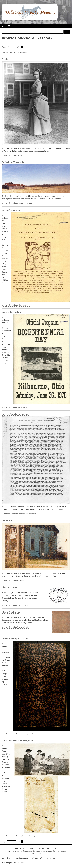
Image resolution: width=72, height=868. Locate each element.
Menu (6, 26)
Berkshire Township (13, 162)
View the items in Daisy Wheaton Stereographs (21, 836)
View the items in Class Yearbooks (16, 627)
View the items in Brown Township (16, 407)
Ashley (6, 59)
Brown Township (11, 312)
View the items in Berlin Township (16, 305)
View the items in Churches (13, 581)
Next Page (22, 47)
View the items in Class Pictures (15, 605)
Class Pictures (10, 587)
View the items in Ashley (12, 155)
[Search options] (65, 32)
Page (9, 47)
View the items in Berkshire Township (17, 203)
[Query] (36, 32)
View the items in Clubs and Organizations (19, 734)
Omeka (22, 863)
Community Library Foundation (36, 851)
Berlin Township (11, 210)
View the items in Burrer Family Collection (19, 514)
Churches (7, 520)
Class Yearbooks (11, 612)
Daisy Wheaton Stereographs (18, 740)
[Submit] (69, 32)
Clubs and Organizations (16, 639)
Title (13, 53)
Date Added (22, 53)
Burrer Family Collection (16, 414)
